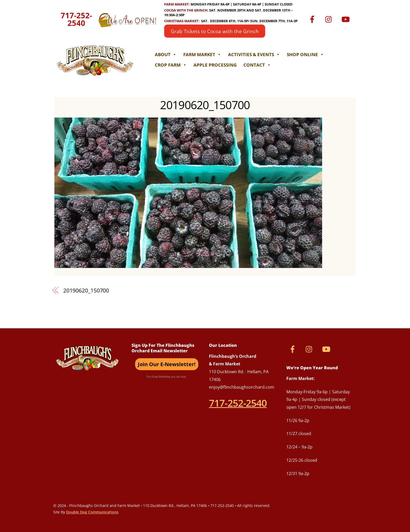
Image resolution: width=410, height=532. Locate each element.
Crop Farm (171, 65)
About (166, 54)
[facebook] (313, 19)
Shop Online (305, 54)
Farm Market (202, 54)
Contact (257, 65)
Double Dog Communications (92, 512)
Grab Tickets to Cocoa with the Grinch (215, 31)
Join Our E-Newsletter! (167, 364)
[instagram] (330, 19)
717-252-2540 (76, 19)
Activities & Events (254, 54)
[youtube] (347, 19)
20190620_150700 (205, 105)
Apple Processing (215, 65)
